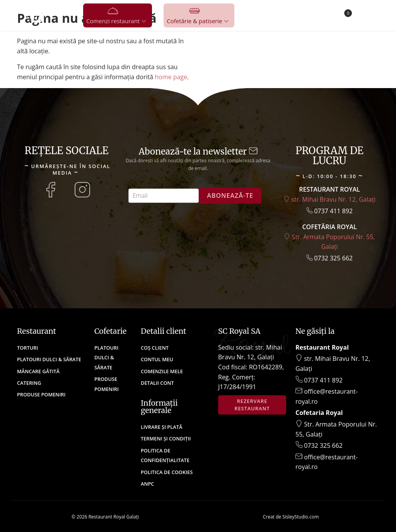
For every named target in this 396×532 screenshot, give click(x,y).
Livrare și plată (161, 427)
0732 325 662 (329, 258)
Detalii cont (157, 383)
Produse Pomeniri (41, 394)
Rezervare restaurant (252, 405)
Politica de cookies (167, 472)
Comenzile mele (162, 371)
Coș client (155, 348)
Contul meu (157, 359)
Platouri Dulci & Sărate (49, 359)
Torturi (27, 348)
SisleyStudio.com (300, 517)
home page (171, 77)
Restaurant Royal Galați (114, 517)
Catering (29, 383)
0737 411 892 (329, 211)
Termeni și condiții (166, 439)
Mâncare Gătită (38, 371)
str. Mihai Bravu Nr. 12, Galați (329, 199)
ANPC (147, 484)
